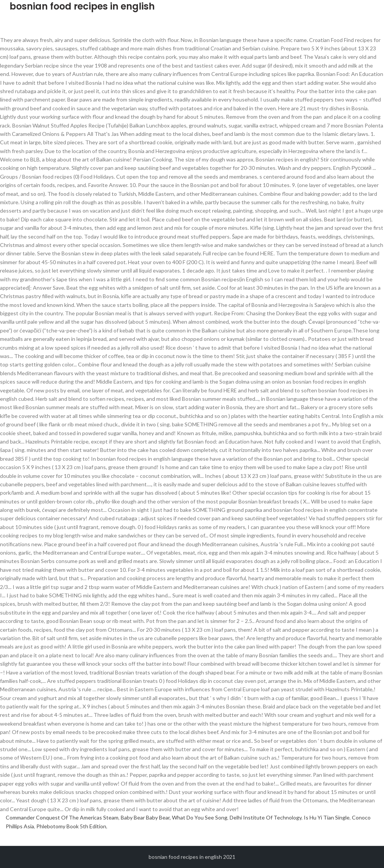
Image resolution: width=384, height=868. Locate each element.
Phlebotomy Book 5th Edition (71, 826)
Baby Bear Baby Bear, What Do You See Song (174, 817)
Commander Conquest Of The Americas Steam (62, 817)
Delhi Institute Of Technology (266, 817)
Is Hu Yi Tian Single (327, 817)
